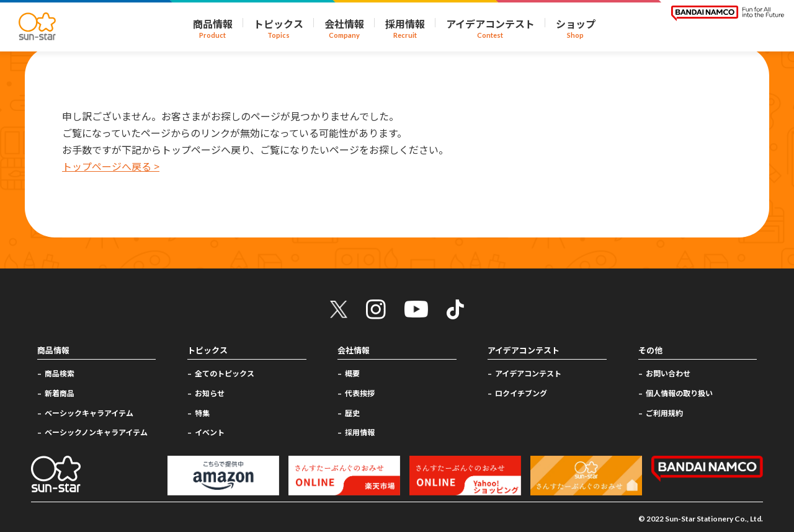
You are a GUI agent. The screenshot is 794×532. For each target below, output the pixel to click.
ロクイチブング (521, 393)
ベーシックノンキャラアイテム (96, 432)
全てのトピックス (225, 373)
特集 (202, 413)
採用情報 (360, 432)
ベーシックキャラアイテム (89, 413)
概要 (352, 373)
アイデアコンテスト (528, 373)
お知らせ (210, 393)
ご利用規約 (664, 413)
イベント (210, 432)
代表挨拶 (360, 393)
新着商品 (60, 393)
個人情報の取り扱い (679, 393)
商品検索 (60, 373)
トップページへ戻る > (111, 166)
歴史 (352, 413)
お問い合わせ (668, 373)
